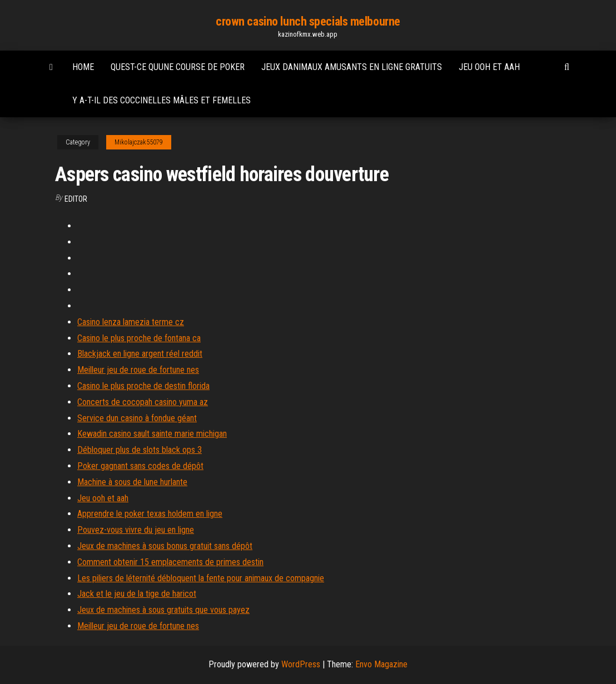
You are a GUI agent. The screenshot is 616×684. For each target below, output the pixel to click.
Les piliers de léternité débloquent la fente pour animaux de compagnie (201, 578)
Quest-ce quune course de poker (178, 67)
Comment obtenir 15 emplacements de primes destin (170, 562)
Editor (76, 199)
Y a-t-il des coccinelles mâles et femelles (162, 100)
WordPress (301, 664)
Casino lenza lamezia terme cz (131, 322)
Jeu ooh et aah (489, 67)
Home (83, 67)
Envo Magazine (381, 664)
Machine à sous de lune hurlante (132, 482)
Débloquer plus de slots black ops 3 (140, 450)
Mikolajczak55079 (139, 142)
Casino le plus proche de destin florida (143, 386)
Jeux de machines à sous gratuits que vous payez (163, 610)
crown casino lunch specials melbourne (308, 21)
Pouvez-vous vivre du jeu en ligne (136, 530)
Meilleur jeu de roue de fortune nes (138, 370)
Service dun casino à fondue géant (137, 418)
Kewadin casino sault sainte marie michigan (152, 434)
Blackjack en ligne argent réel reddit (140, 354)
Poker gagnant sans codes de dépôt (140, 466)
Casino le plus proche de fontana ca (139, 338)
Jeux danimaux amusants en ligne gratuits (352, 67)
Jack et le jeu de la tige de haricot (137, 594)
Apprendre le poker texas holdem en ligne (150, 514)
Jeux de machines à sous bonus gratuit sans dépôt (165, 546)
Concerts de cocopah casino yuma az (143, 402)
